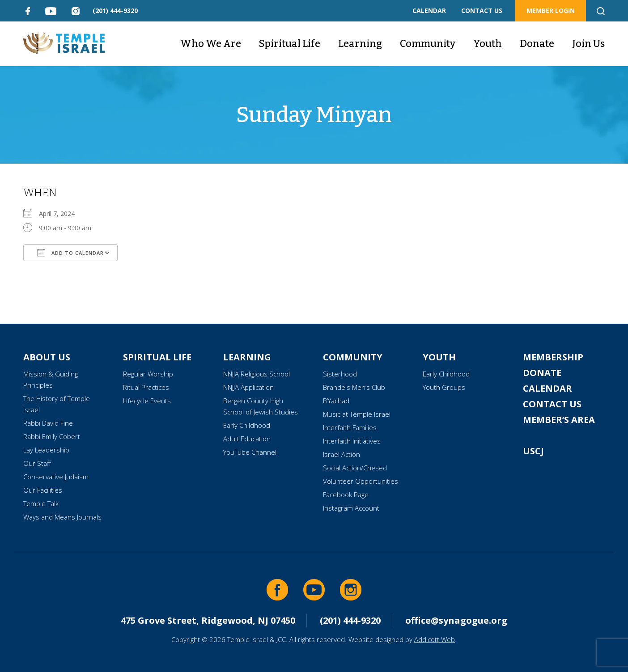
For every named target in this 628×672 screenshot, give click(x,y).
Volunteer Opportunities (361, 481)
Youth (488, 44)
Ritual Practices (146, 387)
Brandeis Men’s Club (354, 387)
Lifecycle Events (147, 401)
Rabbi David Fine (48, 423)
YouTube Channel (250, 452)
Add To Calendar (70, 253)
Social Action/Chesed (355, 468)
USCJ (533, 451)
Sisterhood (340, 374)
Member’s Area (559, 420)
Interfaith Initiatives (352, 441)
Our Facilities (43, 490)
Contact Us (552, 404)
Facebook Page (346, 494)
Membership (553, 357)
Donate (537, 44)
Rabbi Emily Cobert (52, 436)
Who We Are (211, 44)
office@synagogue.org (456, 620)
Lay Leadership (46, 450)
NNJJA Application (248, 387)
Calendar (547, 388)
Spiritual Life (290, 44)
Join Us (588, 44)
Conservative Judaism (56, 477)
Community (428, 44)
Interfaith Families (350, 427)
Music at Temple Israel (357, 414)
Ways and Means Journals (62, 517)
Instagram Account (351, 508)
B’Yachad (336, 401)
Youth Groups (444, 387)
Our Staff (37, 463)
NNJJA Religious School (257, 374)
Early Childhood (247, 425)
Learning (360, 44)
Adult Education (247, 439)
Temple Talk (41, 503)
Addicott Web (435, 639)
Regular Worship (148, 374)
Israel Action (342, 454)
